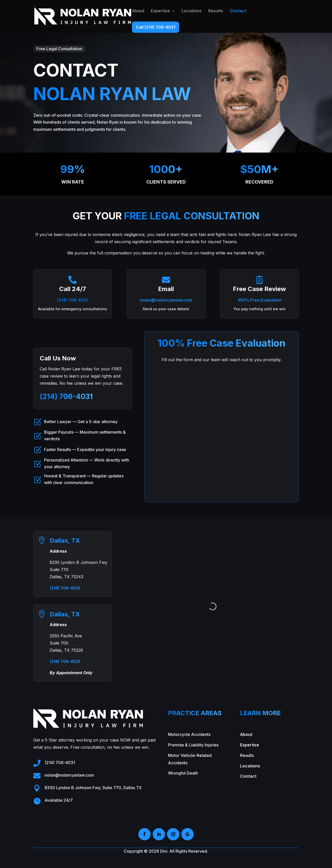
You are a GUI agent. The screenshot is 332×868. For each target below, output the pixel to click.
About (138, 11)
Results (216, 11)
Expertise (160, 11)
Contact (238, 11)
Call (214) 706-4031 (155, 27)
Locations (192, 11)
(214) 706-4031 (72, 300)
